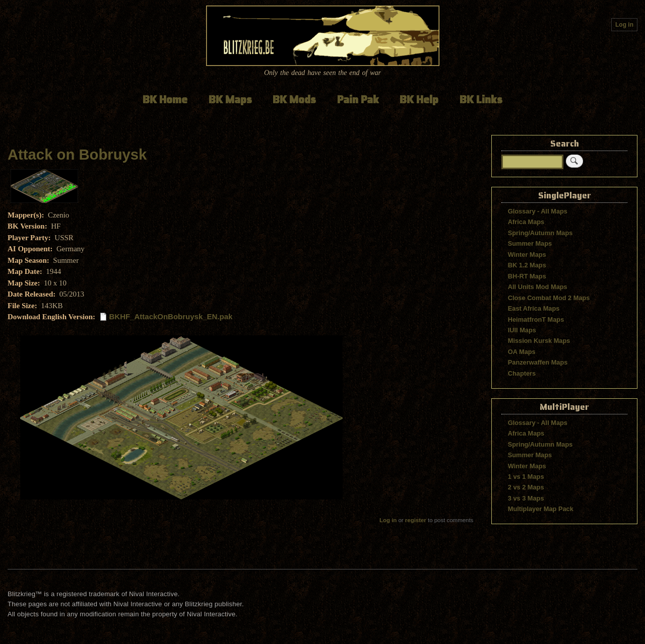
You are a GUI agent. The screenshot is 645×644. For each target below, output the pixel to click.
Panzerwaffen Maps (538, 362)
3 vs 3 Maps (526, 498)
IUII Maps (522, 330)
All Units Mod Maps (538, 287)
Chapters (522, 373)
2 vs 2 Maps (526, 487)
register (416, 520)
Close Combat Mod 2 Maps (549, 298)
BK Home (165, 99)
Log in (624, 25)
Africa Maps (526, 222)
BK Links (481, 99)
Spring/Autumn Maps (540, 233)
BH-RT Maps (527, 276)
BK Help (419, 99)
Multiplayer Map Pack (541, 509)
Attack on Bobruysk (77, 155)
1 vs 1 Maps (526, 477)
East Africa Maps (534, 308)
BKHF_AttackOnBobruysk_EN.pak (171, 316)
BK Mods (294, 99)
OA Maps (522, 352)
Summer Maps (530, 243)
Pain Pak (358, 99)
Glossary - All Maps (538, 211)
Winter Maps (527, 255)
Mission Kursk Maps (539, 341)
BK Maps (230, 99)
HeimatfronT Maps (536, 319)
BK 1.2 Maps (527, 265)
